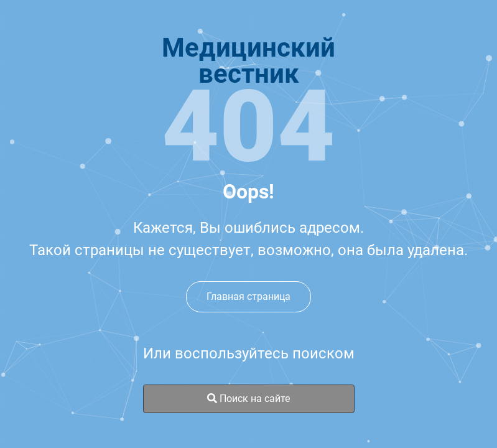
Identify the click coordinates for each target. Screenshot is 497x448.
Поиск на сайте (248, 399)
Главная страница (248, 296)
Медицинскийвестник (248, 61)
